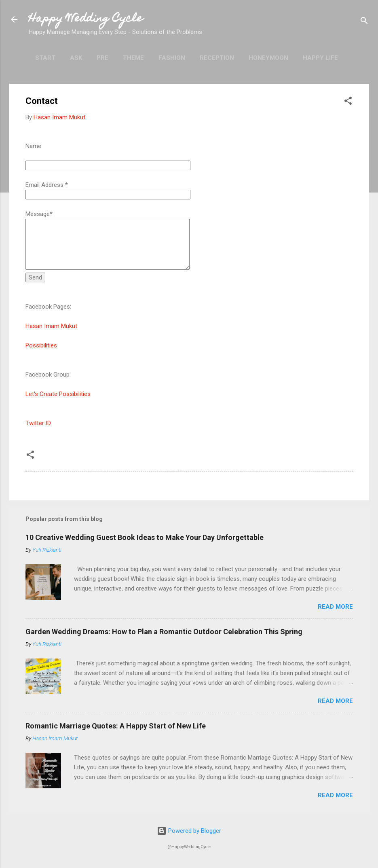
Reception (217, 58)
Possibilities (41, 345)
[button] (348, 102)
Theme (133, 58)
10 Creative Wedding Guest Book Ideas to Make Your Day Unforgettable (145, 537)
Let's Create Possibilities (58, 394)
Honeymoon (268, 58)
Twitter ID (38, 423)
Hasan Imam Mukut (51, 326)
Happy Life (320, 58)
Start (45, 58)
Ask (76, 58)
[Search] (364, 22)
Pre (102, 58)
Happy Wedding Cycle (86, 19)
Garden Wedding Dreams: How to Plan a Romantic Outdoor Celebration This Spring (164, 632)
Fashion (172, 58)
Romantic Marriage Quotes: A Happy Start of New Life (116, 726)
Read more (335, 607)
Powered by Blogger (189, 831)
